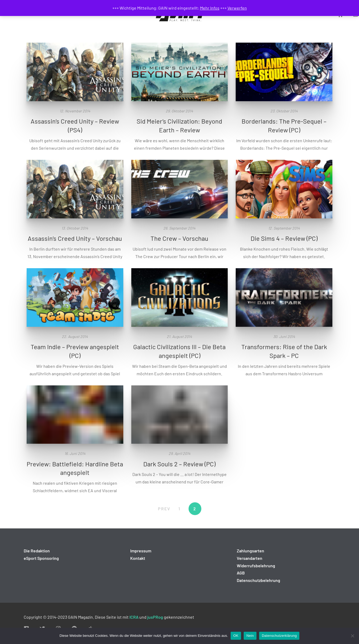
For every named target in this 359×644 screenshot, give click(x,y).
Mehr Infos (210, 8)
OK (236, 636)
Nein (250, 636)
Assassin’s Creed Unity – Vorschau (75, 238)
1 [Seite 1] (179, 509)
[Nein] (352, 636)
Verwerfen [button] (237, 8)
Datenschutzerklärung (279, 636)
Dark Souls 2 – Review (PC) (179, 464)
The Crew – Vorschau (179, 238)
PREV (164, 509)
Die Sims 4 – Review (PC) (284, 238)
